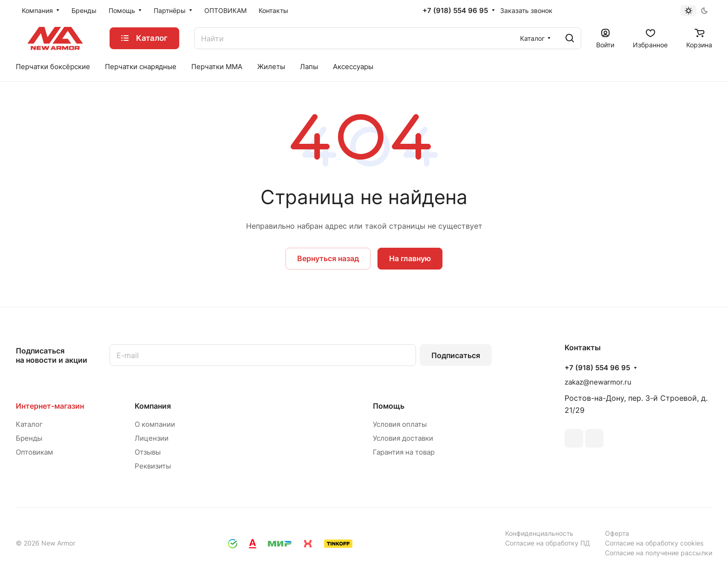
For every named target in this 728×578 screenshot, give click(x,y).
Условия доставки (403, 438)
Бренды (29, 438)
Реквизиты (153, 466)
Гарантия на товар (404, 452)
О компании (155, 424)
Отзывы (148, 452)
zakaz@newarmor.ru (598, 382)
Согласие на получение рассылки (659, 553)
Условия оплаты (400, 424)
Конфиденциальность (539, 533)
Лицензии (152, 438)
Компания (153, 406)
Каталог (29, 424)
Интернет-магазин (50, 406)
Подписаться (456, 355)
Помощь (389, 406)
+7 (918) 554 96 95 (455, 11)
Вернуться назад (328, 258)
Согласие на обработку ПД (548, 543)
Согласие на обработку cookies (654, 543)
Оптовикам (34, 452)
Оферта (617, 533)
